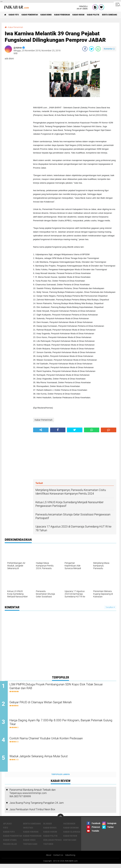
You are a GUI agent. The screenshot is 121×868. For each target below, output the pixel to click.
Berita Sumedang (32, 828)
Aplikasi (7, 828)
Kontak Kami (70, 844)
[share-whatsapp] (98, 49)
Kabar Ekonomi (71, 832)
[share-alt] (41, 430)
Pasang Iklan (10, 848)
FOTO (6, 832)
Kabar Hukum (94, 15)
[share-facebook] (85, 49)
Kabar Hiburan (31, 836)
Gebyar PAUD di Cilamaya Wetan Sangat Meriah (52, 703)
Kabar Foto (16, 15)
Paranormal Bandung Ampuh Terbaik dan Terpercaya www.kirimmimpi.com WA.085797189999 (33, 797)
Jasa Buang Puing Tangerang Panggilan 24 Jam (37, 807)
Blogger (48, 828)
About (48, 859)
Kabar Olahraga (72, 836)
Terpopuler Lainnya (60, 778)
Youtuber (48, 848)
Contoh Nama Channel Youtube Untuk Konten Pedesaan (58, 741)
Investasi (28, 832)
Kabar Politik (111, 15)
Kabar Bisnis (55, 15)
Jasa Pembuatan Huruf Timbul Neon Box (32, 813)
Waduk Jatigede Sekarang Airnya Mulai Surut (49, 760)
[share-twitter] (92, 49)
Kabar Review (70, 840)
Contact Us (58, 859)
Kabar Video (29, 844)
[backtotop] (60, 821)
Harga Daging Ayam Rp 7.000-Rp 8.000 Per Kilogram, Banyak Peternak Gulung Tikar (61, 725)
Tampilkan (110, 607)
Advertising (71, 859)
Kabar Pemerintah (35, 15)
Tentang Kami (30, 848)
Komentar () (109, 49)
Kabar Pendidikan (74, 15)
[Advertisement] (75, 456)
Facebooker (69, 828)
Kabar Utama (10, 844)
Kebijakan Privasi (53, 844)
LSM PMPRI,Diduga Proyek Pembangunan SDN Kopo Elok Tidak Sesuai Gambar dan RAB (64, 687)
